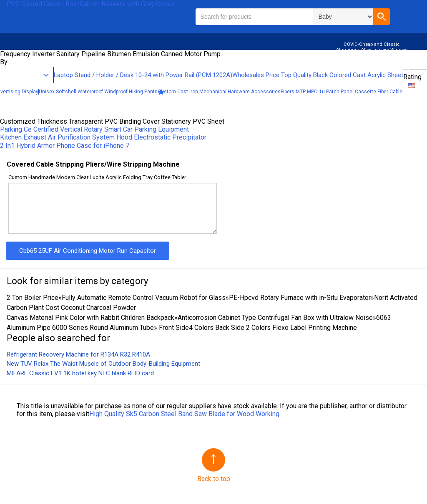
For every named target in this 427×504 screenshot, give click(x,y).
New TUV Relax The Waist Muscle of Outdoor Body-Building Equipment (103, 364)
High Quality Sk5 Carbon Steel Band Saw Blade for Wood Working (184, 414)
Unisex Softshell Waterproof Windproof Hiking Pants (98, 92)
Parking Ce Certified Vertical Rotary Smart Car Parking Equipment (94, 129)
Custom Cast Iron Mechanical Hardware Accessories (219, 92)
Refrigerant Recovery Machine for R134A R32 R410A (78, 354)
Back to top (214, 479)
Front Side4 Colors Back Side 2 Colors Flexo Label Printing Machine (257, 328)
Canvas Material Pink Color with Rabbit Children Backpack (90, 318)
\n (343, 17)
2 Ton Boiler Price (33, 298)
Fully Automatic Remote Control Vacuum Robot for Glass (144, 298)
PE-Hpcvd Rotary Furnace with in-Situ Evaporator (300, 298)
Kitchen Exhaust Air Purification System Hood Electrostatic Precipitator (103, 137)
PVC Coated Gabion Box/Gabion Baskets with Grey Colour (91, 4)
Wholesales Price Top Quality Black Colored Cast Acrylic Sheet (318, 75)
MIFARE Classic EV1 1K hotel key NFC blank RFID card (80, 373)
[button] (382, 17)
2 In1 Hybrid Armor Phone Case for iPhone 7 (65, 146)
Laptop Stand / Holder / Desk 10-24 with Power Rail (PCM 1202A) (143, 75)
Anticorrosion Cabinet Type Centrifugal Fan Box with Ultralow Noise (275, 318)
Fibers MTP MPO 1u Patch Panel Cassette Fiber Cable (342, 92)
